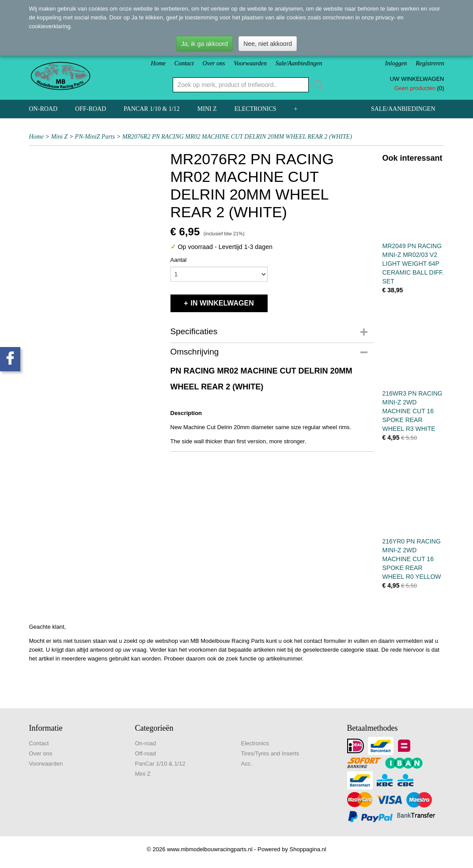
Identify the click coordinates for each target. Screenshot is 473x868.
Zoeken (317, 85)
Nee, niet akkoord (268, 44)
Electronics (255, 109)
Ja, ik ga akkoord (204, 44)
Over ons (214, 63)
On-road (44, 109)
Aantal (179, 260)
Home (158, 63)
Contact (184, 63)
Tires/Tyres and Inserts (270, 753)
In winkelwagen (222, 303)
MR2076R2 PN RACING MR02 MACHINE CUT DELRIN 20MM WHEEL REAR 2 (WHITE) (237, 137)
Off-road (91, 109)
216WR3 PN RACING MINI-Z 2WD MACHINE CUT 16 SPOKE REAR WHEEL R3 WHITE (412, 411)
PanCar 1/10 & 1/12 (152, 109)
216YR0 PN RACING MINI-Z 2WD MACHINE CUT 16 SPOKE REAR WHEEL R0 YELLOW (412, 559)
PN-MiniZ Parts (95, 137)
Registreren (430, 63)
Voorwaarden (250, 63)
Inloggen (396, 63)
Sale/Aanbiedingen (299, 63)
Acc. (247, 764)
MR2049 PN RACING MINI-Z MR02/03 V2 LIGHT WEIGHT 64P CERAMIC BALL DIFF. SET (413, 264)
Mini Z (207, 109)
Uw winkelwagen (417, 79)
